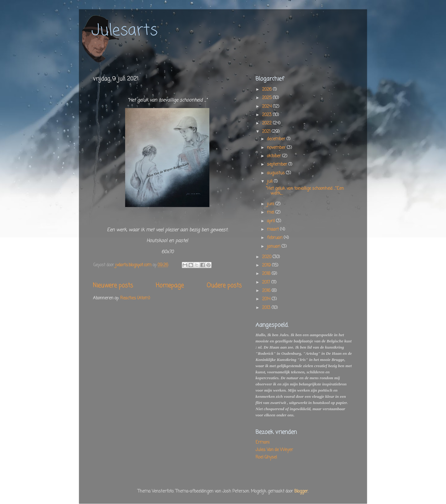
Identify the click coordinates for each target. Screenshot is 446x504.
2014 (267, 299)
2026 (267, 90)
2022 (267, 123)
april (271, 221)
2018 (267, 274)
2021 (267, 132)
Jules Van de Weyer (274, 450)
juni (271, 204)
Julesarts (125, 31)
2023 (267, 115)
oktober (275, 156)
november (277, 148)
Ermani (262, 443)
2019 (267, 265)
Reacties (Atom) (135, 298)
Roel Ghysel (266, 457)
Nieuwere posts (113, 286)
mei (271, 213)
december (277, 139)
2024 (267, 107)
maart (273, 230)
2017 (267, 282)
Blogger (301, 491)
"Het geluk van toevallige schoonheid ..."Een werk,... (305, 191)
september (278, 165)
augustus (276, 173)
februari (275, 238)
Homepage (170, 286)
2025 (267, 98)
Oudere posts (224, 286)
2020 (267, 257)
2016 (267, 291)
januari (274, 247)
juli (270, 182)
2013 (267, 308)
